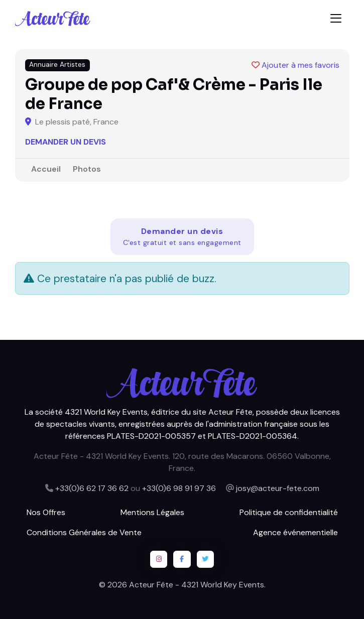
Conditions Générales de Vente (84, 532)
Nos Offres (46, 512)
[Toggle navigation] (336, 18)
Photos (87, 169)
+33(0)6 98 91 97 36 (179, 488)
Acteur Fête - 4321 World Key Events (197, 585)
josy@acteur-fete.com (278, 488)
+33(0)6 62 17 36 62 (92, 488)
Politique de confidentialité (289, 512)
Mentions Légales (152, 512)
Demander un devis (66, 142)
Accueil (46, 169)
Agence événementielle (295, 532)
